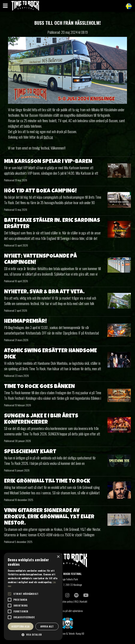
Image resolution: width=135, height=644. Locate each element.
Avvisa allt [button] (47, 626)
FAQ (76, 601)
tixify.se (48, 137)
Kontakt (84, 601)
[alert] (33, 596)
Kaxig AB (80, 633)
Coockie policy (66, 601)
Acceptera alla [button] (21, 626)
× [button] (58, 557)
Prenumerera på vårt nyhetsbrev (68, 611)
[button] (33, 634)
